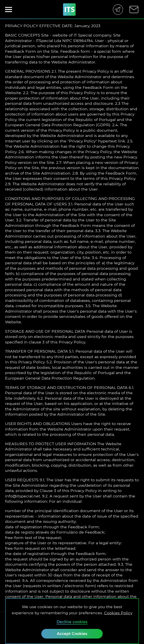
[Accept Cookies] (72, 634)
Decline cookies (72, 622)
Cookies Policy (118, 613)
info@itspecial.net (23, 496)
